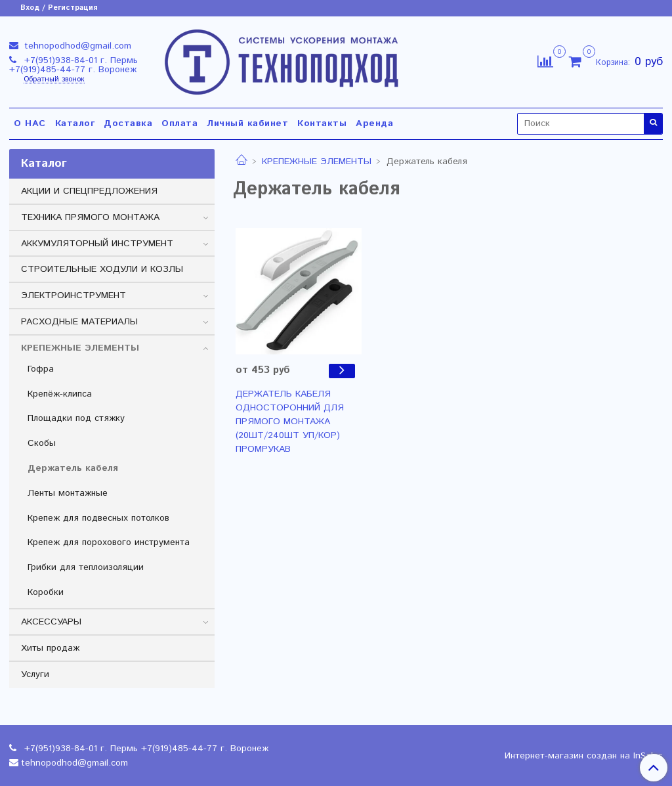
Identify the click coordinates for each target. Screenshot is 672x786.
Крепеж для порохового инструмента (109, 542)
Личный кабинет (247, 123)
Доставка (128, 123)
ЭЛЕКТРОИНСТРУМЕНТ (73, 295)
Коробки (46, 592)
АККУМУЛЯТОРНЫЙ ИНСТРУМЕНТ (97, 244)
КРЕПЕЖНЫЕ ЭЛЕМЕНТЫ (317, 162)
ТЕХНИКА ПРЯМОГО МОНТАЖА (90, 217)
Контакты (322, 123)
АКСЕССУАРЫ (51, 622)
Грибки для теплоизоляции (86, 567)
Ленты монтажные (68, 493)
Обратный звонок (54, 80)
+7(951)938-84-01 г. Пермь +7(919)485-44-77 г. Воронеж (73, 65)
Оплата (179, 123)
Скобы (42, 443)
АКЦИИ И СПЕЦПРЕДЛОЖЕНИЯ (89, 191)
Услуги (35, 674)
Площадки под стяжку (76, 418)
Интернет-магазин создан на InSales (584, 756)
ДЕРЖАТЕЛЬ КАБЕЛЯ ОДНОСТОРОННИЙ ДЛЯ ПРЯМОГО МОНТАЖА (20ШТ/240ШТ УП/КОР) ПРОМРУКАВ (290, 422)
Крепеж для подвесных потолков (98, 518)
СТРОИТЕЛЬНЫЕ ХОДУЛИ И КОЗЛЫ (102, 269)
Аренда (374, 123)
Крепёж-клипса (60, 394)
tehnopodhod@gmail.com (76, 46)
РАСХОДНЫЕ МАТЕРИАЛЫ (79, 322)
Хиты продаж (50, 648)
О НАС (30, 123)
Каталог (75, 123)
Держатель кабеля (73, 468)
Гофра (41, 369)
